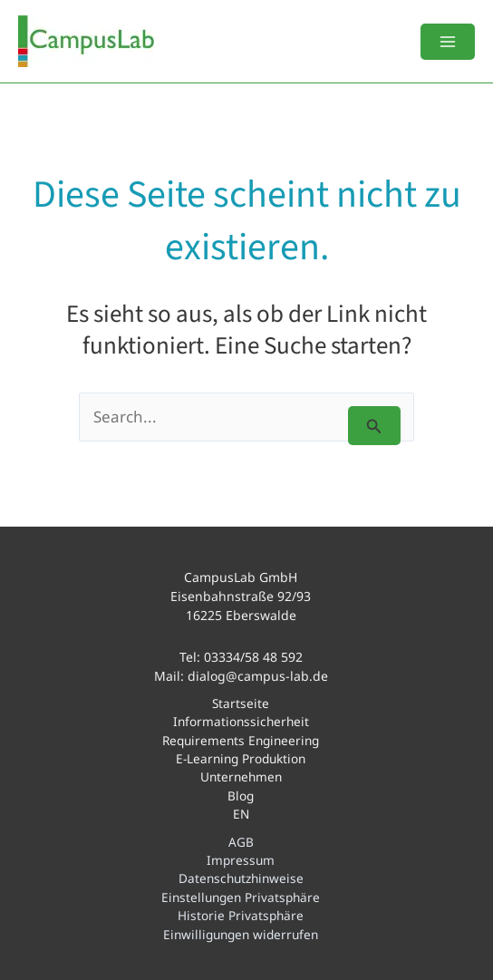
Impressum (241, 860)
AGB (241, 842)
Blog (241, 796)
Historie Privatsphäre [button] (241, 915)
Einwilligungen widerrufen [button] (241, 934)
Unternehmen (241, 776)
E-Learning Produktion (241, 758)
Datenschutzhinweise (241, 878)
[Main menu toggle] (448, 42)
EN (241, 814)
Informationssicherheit (241, 721)
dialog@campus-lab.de (258, 676)
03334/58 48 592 (253, 657)
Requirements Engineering (241, 740)
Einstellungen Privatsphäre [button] (241, 897)
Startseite (241, 703)
